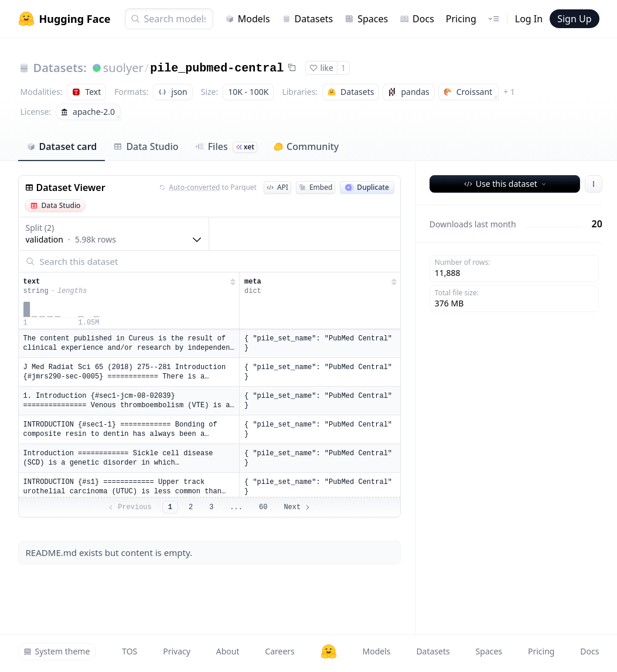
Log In (529, 19)
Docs (417, 19)
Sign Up (574, 19)
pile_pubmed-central (217, 68)
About (228, 651)
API (277, 187)
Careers (279, 651)
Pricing (461, 19)
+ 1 (509, 92)
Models (248, 19)
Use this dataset (506, 184)
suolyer (123, 68)
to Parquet (208, 187)
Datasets (308, 19)
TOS (129, 651)
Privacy (177, 651)
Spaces (366, 19)
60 (263, 507)
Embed (316, 187)
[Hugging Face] (329, 651)
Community (306, 146)
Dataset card (62, 146)
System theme (57, 651)
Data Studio (146, 146)
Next (297, 507)
